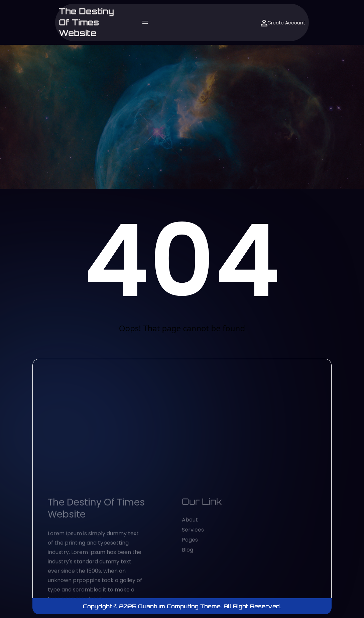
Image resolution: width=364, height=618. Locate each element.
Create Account (283, 23)
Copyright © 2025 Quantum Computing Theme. (153, 606)
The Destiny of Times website (86, 22)
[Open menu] (145, 22)
